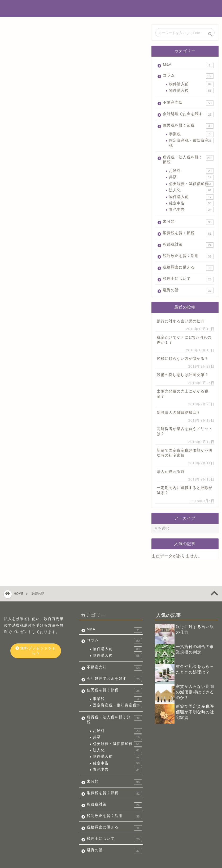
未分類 (188, 222)
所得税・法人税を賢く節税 (188, 160)
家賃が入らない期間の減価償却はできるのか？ (195, 677)
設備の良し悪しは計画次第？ (183, 375)
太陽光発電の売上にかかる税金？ (183, 394)
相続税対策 (188, 245)
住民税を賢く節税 (188, 126)
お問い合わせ (43, 862)
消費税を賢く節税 (188, 234)
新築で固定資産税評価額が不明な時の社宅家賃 (185, 453)
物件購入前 (191, 84)
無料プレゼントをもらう (36, 636)
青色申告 (191, 210)
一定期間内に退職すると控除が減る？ (185, 490)
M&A (188, 65)
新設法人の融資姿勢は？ (179, 413)
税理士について (188, 279)
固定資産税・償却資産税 (191, 143)
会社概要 (19, 862)
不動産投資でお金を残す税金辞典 (111, 8)
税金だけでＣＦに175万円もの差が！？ (184, 340)
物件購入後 (191, 91)
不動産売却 (188, 103)
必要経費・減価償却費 (191, 184)
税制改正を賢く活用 (188, 256)
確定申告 (191, 203)
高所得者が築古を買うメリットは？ (185, 431)
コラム (188, 76)
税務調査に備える (188, 268)
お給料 (191, 171)
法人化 (191, 190)
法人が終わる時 (171, 472)
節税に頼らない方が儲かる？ (183, 359)
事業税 (191, 134)
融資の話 (188, 290)
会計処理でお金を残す (188, 115)
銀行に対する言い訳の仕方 (181, 321)
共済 (191, 177)
